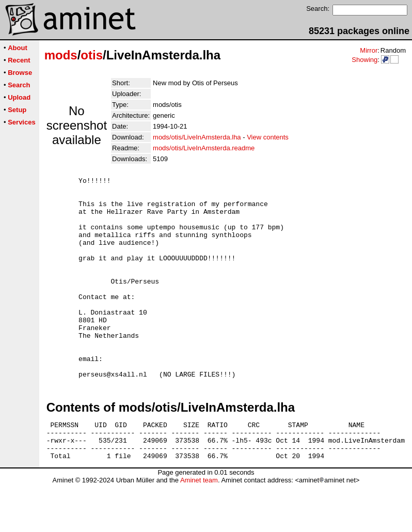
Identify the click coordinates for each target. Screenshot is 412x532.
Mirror (369, 50)
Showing (365, 60)
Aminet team (199, 528)
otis (92, 55)
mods (61, 55)
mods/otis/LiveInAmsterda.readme (204, 148)
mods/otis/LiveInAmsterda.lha (197, 137)
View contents (268, 137)
